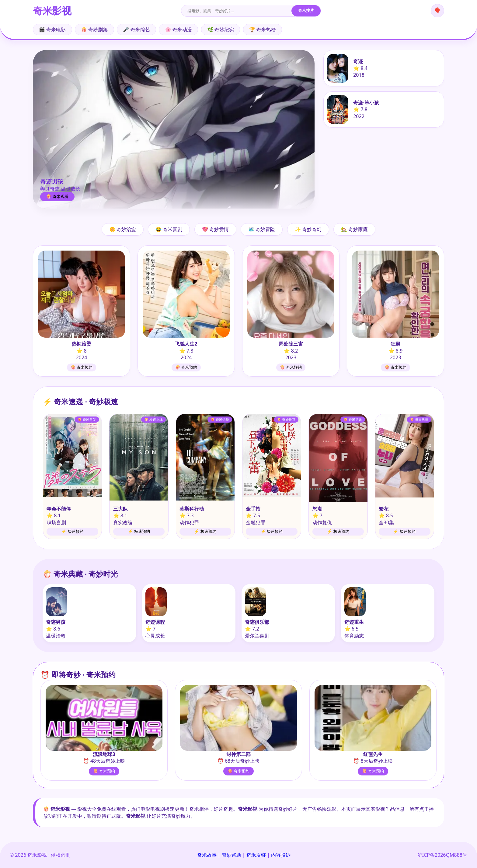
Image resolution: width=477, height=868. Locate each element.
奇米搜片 (306, 11)
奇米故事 (207, 855)
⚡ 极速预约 (73, 531)
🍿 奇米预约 (82, 367)
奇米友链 (256, 855)
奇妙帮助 (232, 855)
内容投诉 (281, 855)
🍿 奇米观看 (57, 197)
